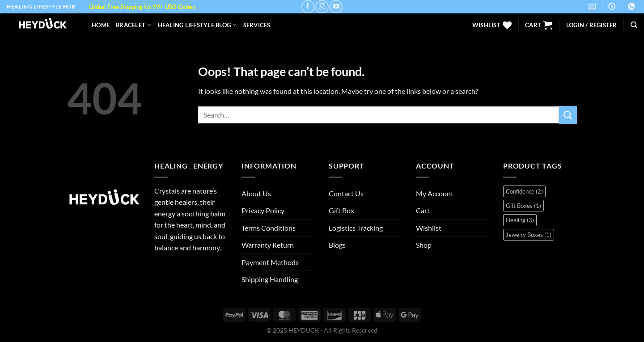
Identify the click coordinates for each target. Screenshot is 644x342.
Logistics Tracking (356, 228)
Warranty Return (268, 245)
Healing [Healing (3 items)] (520, 220)
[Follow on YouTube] (336, 6)
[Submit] (568, 115)
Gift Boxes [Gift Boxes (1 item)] (523, 206)
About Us (256, 193)
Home (101, 25)
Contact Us (346, 193)
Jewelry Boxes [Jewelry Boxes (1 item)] (529, 235)
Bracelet (134, 25)
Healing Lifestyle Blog (197, 25)
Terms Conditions (269, 228)
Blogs (337, 245)
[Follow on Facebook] (308, 6)
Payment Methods (270, 262)
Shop (424, 245)
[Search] (634, 25)
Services (257, 25)
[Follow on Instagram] (322, 6)
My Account (435, 193)
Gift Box (341, 210)
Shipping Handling (270, 279)
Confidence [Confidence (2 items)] (524, 191)
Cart (423, 210)
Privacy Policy (263, 210)
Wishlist (429, 228)
